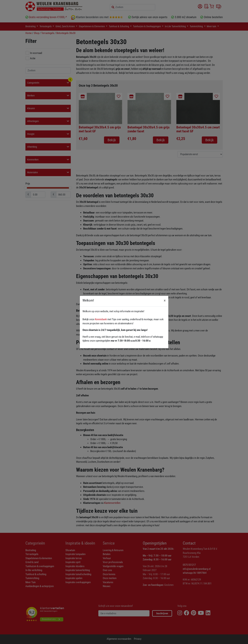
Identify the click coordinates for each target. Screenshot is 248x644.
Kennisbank (101, 319)
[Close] (165, 301)
